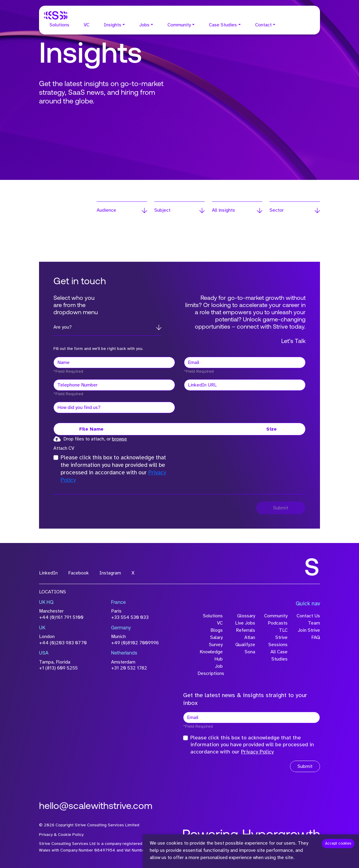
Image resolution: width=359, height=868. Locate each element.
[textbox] (114, 362)
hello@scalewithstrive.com (96, 807)
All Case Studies (279, 655)
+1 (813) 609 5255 (58, 668)
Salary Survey (216, 641)
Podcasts (278, 623)
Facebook (78, 573)
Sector (277, 210)
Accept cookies (338, 843)
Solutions (59, 25)
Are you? (63, 327)
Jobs (144, 25)
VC (87, 25)
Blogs (217, 630)
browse (119, 439)
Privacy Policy (257, 752)
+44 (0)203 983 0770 (63, 643)
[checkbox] (56, 458)
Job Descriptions (210, 670)
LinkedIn (48, 573)
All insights (223, 210)
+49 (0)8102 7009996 (135, 643)
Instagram (110, 573)
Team (314, 623)
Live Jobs (245, 623)
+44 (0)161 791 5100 (61, 617)
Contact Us (308, 616)
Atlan (250, 637)
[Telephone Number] (114, 385)
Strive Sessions (278, 641)
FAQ (316, 637)
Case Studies (223, 25)
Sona (250, 652)
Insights (113, 25)
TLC (283, 630)
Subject (162, 210)
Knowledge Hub (211, 655)
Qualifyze (245, 645)
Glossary (246, 616)
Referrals (246, 630)
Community (179, 25)
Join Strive (309, 630)
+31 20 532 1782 (129, 668)
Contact (263, 25)
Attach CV (64, 448)
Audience (106, 210)
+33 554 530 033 (130, 617)
